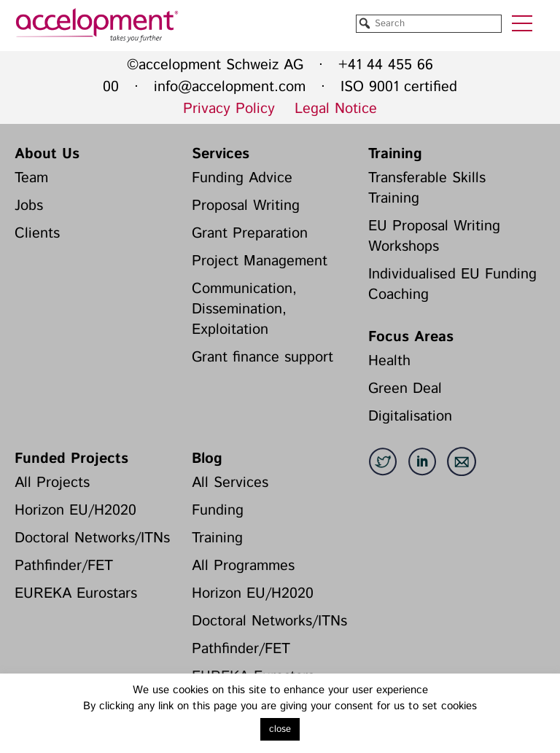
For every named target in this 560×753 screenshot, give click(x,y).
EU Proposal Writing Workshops (434, 237)
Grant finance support (262, 358)
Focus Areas (411, 337)
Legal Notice (336, 109)
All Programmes (243, 566)
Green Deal (405, 389)
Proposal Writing (246, 206)
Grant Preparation (250, 234)
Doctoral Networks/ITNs (92, 538)
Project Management (260, 261)
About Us (47, 154)
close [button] (280, 729)
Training (395, 154)
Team (31, 178)
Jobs (29, 206)
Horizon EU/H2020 (75, 511)
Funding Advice (242, 178)
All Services (230, 483)
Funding (218, 511)
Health (389, 361)
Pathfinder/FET (64, 566)
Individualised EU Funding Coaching (452, 285)
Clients (37, 234)
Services (221, 154)
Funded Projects (71, 459)
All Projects (52, 483)
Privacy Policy (229, 109)
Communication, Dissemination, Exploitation (244, 309)
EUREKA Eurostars (76, 594)
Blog (207, 459)
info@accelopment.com (230, 87)
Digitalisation (410, 417)
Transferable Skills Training (427, 188)
